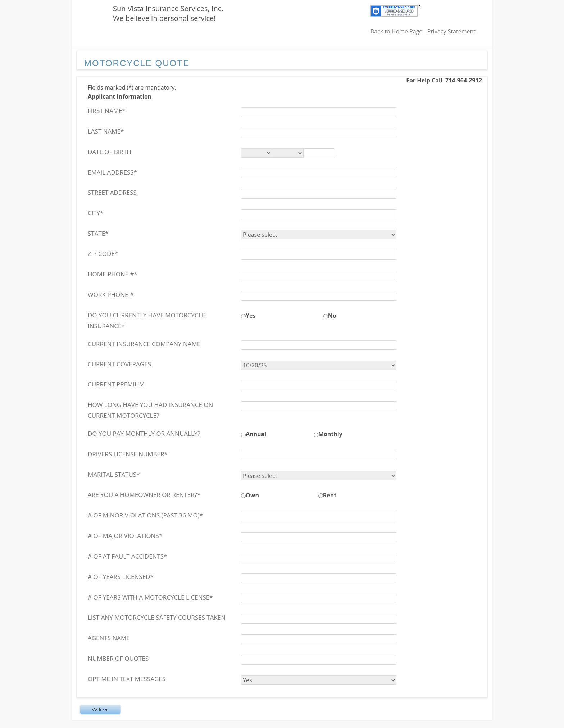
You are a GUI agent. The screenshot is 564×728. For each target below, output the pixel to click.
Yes (251, 316)
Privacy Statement (451, 31)
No (332, 316)
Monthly (330, 434)
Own (252, 495)
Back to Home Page (397, 31)
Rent (330, 495)
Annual (256, 434)
